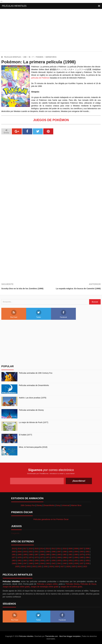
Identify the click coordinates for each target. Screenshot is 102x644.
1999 (48, 552)
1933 (28, 566)
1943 (48, 563)
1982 (65, 555)
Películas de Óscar (88, 584)
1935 (17, 566)
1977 (14, 557)
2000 (42, 552)
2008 (76, 549)
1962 (19, 560)
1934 (23, 566)
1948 (19, 563)
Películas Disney (72, 584)
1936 (87, 563)
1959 (36, 560)
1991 (14, 555)
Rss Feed (14, 314)
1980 (76, 555)
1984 (53, 555)
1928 (57, 566)
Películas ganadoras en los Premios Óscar (51, 519)
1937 (82, 563)
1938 (76, 563)
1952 (76, 560)
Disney (39, 505)
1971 (48, 557)
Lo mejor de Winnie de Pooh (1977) (34, 422)
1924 (79, 566)
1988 (31, 555)
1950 (87, 560)
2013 (48, 549)
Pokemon (39, 57)
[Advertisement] (51, 31)
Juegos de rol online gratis (71, 587)
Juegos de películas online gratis (16, 587)
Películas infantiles (14, 6)
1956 (53, 560)
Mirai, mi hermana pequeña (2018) (33, 447)
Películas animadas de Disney (31, 410)
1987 (36, 555)
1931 (40, 566)
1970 (53, 557)
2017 (25, 549)
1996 (65, 552)
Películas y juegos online (47, 584)
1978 (87, 555)
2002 (31, 552)
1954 (65, 560)
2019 (14, 549)
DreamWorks (49, 505)
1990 (19, 555)
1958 (42, 560)
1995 (70, 552)
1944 (42, 563)
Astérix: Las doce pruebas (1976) (33, 398)
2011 (59, 549)
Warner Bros (51, 57)
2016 (31, 549)
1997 (59, 552)
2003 (25, 552)
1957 (48, 560)
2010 (65, 549)
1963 (14, 560)
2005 (14, 552)
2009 (70, 549)
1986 (42, 555)
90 (29, 57)
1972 (42, 557)
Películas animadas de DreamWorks (34, 385)
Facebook (63, 314)
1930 (45, 566)
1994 (76, 552)
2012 (53, 549)
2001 (36, 552)
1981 (70, 555)
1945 (36, 563)
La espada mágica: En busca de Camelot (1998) (78, 288)
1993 (82, 552)
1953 (70, 560)
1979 (82, 555)
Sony (58, 505)
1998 (25, 57)
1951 (82, 560)
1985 (48, 555)
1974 (31, 557)
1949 (14, 563)
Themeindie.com (52, 636)
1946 (31, 563)
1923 (85, 566)
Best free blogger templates (70, 636)
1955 (59, 560)
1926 (68, 566)
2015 (36, 549)
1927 (62, 566)
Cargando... (16, 533)
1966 (76, 557)
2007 (82, 549)
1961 (25, 560)
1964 (87, 557)
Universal (66, 505)
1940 (65, 563)
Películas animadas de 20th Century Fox (36, 373)
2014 (42, 549)
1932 (34, 566)
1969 (59, 557)
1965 (82, 557)
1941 (59, 563)
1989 (25, 555)
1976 (19, 557)
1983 (59, 555)
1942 (53, 563)
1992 (87, 552)
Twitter (39, 314)
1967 (70, 557)
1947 (25, 563)
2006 (87, 549)
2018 (19, 549)
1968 (65, 557)
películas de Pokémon (40, 78)
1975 (25, 557)
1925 (74, 566)
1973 (36, 557)
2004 (19, 552)
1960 (31, 560)
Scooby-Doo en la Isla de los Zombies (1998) (22, 288)
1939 (70, 563)
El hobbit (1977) (25, 435)
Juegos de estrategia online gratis (45, 587)
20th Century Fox (28, 505)
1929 (51, 566)
